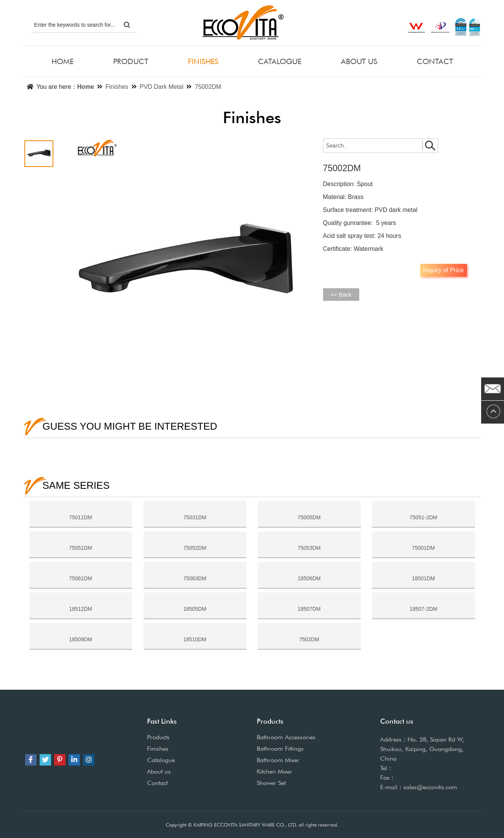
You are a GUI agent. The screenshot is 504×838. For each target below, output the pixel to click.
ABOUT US (359, 61)
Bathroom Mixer (278, 760)
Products (158, 737)
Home (86, 87)
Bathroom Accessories (286, 737)
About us (159, 771)
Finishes (117, 87)
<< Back (341, 295)
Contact (157, 783)
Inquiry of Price (444, 270)
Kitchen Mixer (274, 771)
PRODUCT (131, 61)
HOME (62, 61)
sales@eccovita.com (430, 787)
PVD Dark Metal (162, 87)
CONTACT (435, 61)
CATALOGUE (280, 61)
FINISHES (203, 61)
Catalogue (161, 760)
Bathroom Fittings (280, 749)
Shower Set (271, 783)
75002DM (208, 87)
